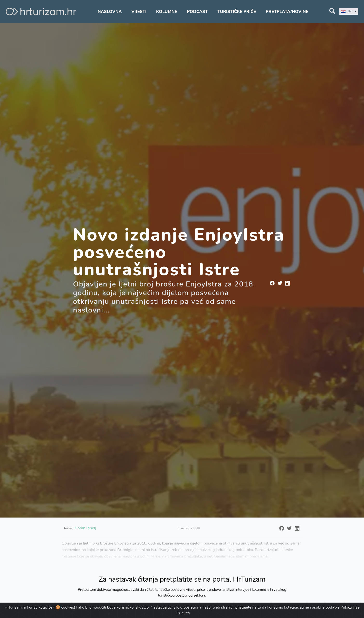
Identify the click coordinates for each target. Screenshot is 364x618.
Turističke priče (237, 12)
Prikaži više (350, 607)
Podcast (197, 12)
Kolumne (167, 12)
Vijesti (139, 12)
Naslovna (110, 12)
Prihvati (183, 613)
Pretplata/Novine (287, 12)
